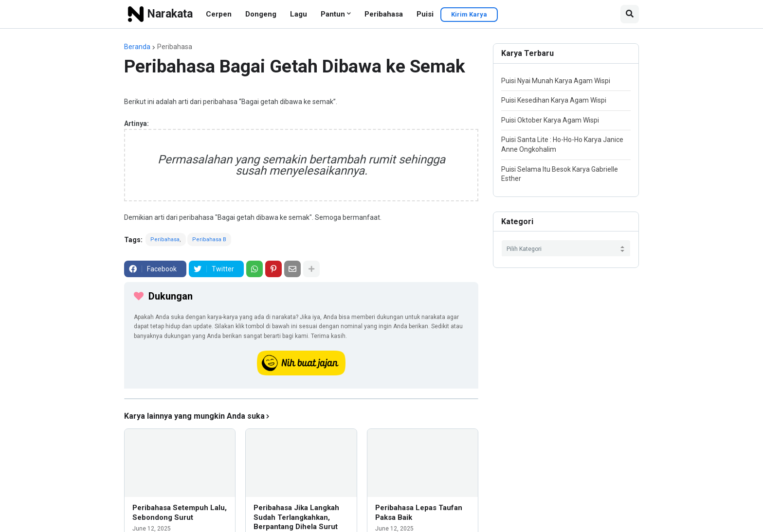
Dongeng (261, 14)
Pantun (333, 14)
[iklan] (301, 399)
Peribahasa (384, 14)
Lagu (299, 14)
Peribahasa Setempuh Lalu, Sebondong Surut (180, 513)
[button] (630, 14)
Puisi (425, 14)
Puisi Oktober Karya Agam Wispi (550, 120)
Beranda (137, 47)
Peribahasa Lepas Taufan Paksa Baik (419, 513)
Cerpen (219, 14)
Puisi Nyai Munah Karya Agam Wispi (556, 81)
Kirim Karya (469, 14)
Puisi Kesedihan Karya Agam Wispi (554, 100)
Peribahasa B (209, 239)
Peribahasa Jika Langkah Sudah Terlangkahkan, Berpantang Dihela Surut (296, 517)
